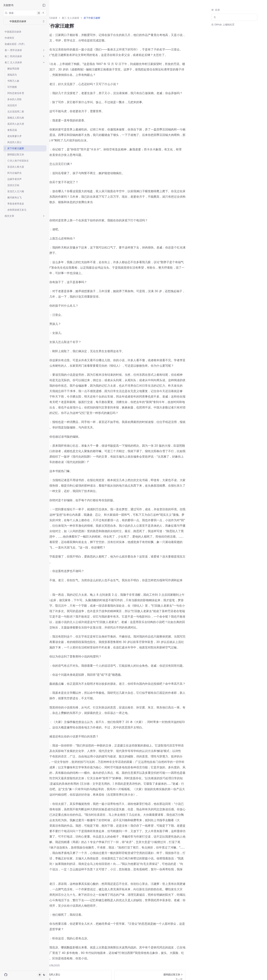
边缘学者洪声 (14, 179)
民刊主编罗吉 (14, 173)
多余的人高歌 (14, 99)
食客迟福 (12, 130)
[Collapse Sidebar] (44, 5)
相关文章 (25, 216)
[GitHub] (6, 975)
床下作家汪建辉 (16, 148)
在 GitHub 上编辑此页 (223, 24)
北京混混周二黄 (16, 111)
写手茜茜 (12, 87)
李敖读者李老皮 (16, 204)
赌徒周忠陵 (13, 68)
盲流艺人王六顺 (16, 191)
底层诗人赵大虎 (16, 124)
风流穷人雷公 (14, 142)
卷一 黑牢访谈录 (25, 50)
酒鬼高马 (12, 75)
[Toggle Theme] (42, 975)
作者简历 (9, 38)
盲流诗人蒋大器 (16, 167)
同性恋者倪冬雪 (16, 93)
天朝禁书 (8, 5)
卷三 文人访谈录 (25, 62)
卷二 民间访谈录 (25, 56)
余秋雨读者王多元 (17, 210)
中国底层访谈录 (13, 32)
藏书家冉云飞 (14, 197)
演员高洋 (12, 105)
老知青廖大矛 (14, 136)
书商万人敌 (13, 81)
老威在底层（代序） (15, 44)
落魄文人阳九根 (16, 118)
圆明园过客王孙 (16, 154)
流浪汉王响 (13, 185)
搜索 (25, 13)
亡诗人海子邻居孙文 (18, 161)
